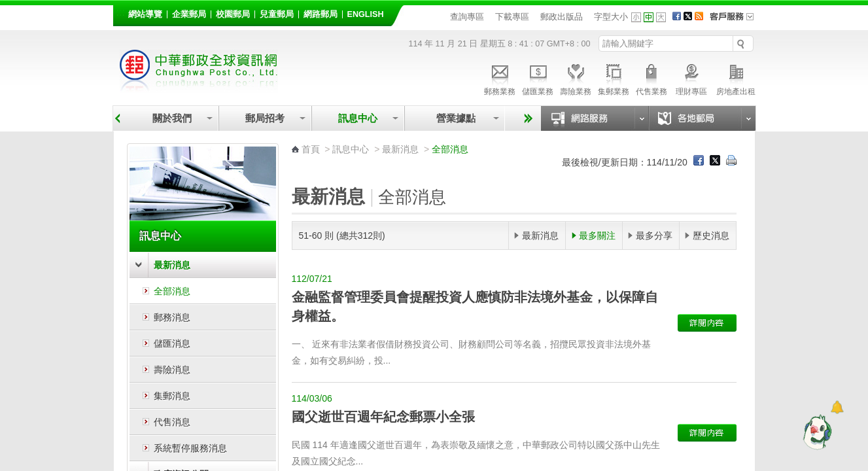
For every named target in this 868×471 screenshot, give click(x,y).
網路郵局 (321, 14)
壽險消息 (172, 370)
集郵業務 (614, 78)
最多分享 (654, 235)
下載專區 (512, 17)
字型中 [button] (649, 17)
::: (121, 12)
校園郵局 (233, 14)
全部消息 (172, 291)
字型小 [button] (636, 17)
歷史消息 (711, 235)
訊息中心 (358, 118)
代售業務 (651, 78)
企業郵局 (189, 14)
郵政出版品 (562, 17)
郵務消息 (172, 317)
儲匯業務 (538, 78)
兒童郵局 (277, 14)
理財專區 (692, 78)
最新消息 (172, 265)
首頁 (311, 149)
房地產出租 (736, 78)
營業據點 (455, 118)
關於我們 (172, 118)
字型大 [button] (661, 17)
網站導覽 (145, 14)
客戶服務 (736, 21)
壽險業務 (576, 78)
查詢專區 (467, 17)
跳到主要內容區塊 (7, 7)
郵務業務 (500, 78)
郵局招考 (265, 118)
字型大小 (611, 17)
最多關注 (597, 235)
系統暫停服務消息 (190, 448)
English (366, 14)
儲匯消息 (172, 343)
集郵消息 (172, 396)
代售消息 (172, 422)
